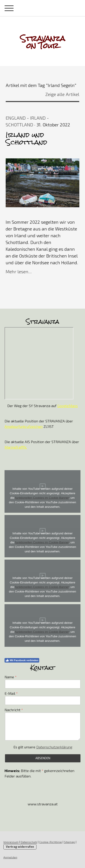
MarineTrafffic (16, 447)
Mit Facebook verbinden (22, 660)
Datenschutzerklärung (54, 747)
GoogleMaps (68, 406)
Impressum (11, 842)
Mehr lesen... (19, 271)
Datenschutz (29, 842)
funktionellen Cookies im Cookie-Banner (42, 498)
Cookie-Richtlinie (51, 842)
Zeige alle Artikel (62, 94)
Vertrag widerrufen (20, 847)
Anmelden (10, 857)
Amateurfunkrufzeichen (24, 426)
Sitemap (69, 842)
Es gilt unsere (43, 747)
